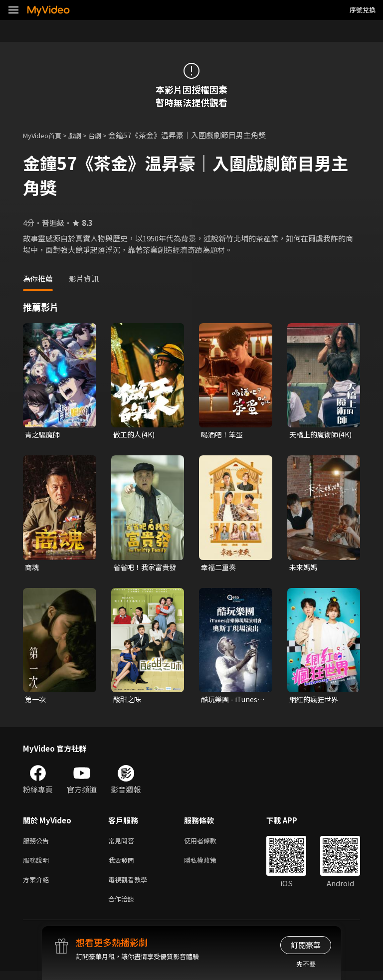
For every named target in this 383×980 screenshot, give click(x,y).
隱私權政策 (209, 865)
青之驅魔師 (44, 435)
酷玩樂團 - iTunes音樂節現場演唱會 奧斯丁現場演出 (231, 702)
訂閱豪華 (306, 945)
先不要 (306, 964)
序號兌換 (363, 10)
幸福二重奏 (220, 568)
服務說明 (38, 865)
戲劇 (83, 135)
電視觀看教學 (131, 886)
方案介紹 (38, 886)
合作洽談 (123, 907)
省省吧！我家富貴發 (143, 569)
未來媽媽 (304, 568)
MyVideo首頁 (46, 135)
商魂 (32, 568)
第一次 (36, 701)
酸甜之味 (128, 701)
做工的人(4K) (135, 435)
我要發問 (123, 865)
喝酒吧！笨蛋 (223, 435)
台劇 (105, 135)
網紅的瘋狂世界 (315, 701)
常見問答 (123, 844)
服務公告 (38, 844)
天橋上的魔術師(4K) (315, 435)
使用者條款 (209, 844)
